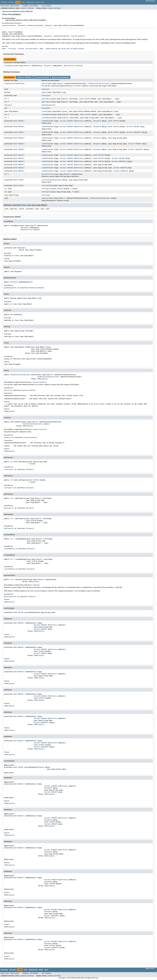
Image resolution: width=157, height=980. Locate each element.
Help (42, 2)
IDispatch (22, 25)
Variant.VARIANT (133, 127)
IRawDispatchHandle (35, 25)
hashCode (45, 108)
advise (44, 83)
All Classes (46, 6)
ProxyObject (9, 66)
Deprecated (30, 2)
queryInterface (48, 174)
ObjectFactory (69, 66)
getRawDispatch (48, 105)
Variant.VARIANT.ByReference (72, 121)
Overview (4, 2)
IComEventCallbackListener (99, 83)
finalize (45, 95)
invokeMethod (47, 115)
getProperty (46, 99)
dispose (45, 89)
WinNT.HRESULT (19, 121)
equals (44, 92)
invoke (44, 111)
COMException (42, 379)
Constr (24, 8)
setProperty (46, 189)
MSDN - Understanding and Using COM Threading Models (62, 49)
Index (38, 2)
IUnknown (48, 25)
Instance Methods (24, 77)
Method (31, 8)
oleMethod (46, 121)
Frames (26, 6)
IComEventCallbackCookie (14, 83)
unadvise (45, 198)
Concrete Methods (42, 77)
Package (11, 2)
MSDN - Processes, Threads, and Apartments (20, 49)
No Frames (34, 6)
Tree (23, 2)
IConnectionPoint (9, 25)
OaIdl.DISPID (85, 99)
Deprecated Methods (61, 77)
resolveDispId (47, 180)
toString (45, 195)
